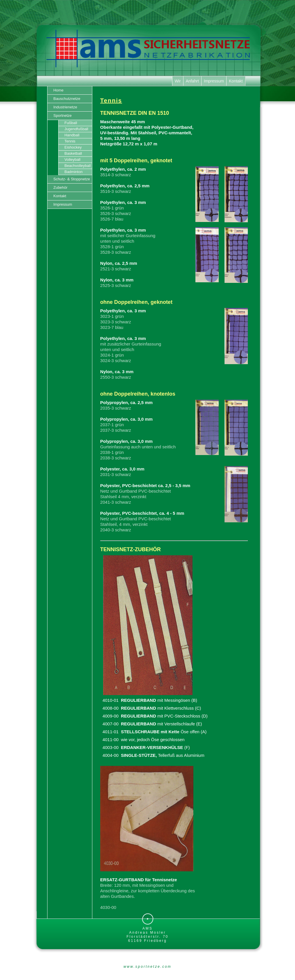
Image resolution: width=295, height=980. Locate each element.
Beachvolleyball (78, 166)
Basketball (73, 153)
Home (58, 90)
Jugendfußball (76, 129)
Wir (178, 81)
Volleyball (72, 159)
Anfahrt (192, 81)
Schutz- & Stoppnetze (73, 179)
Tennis (70, 141)
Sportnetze (62, 116)
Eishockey (73, 147)
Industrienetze (65, 107)
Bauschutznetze (67, 99)
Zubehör (60, 187)
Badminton (73, 172)
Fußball (71, 123)
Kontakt (236, 81)
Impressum (214, 81)
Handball (72, 135)
